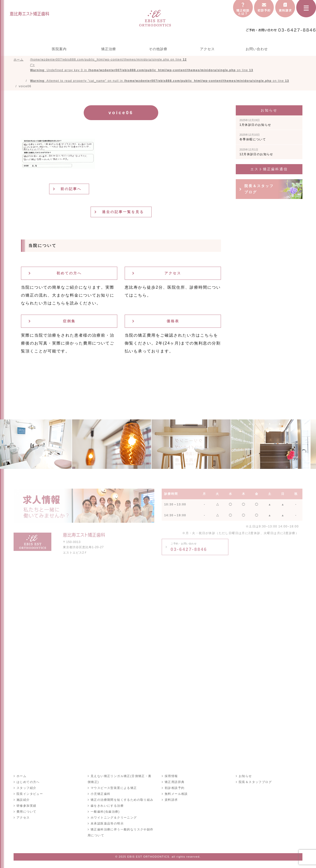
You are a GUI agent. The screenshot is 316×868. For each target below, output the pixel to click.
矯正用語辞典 (175, 782)
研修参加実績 (26, 806)
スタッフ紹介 (26, 788)
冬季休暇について (253, 137)
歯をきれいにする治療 (107, 806)
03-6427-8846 (189, 547)
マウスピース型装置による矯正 (114, 788)
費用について (26, 812)
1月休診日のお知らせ (255, 123)
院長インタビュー (30, 794)
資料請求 (171, 800)
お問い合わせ (257, 49)
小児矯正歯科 (100, 794)
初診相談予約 (175, 788)
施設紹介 (23, 800)
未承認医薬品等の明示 (107, 824)
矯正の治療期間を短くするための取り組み (122, 800)
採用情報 (171, 776)
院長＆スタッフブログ (259, 189)
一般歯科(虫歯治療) (105, 812)
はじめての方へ (28, 782)
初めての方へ (69, 273)
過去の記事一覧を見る (123, 212)
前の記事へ (71, 189)
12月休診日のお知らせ (256, 152)
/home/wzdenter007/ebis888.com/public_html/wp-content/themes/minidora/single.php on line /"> (160, 70)
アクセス (207, 49)
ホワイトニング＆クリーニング (114, 818)
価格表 (173, 321)
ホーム (21, 776)
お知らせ (245, 776)
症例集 (69, 321)
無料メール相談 (176, 794)
